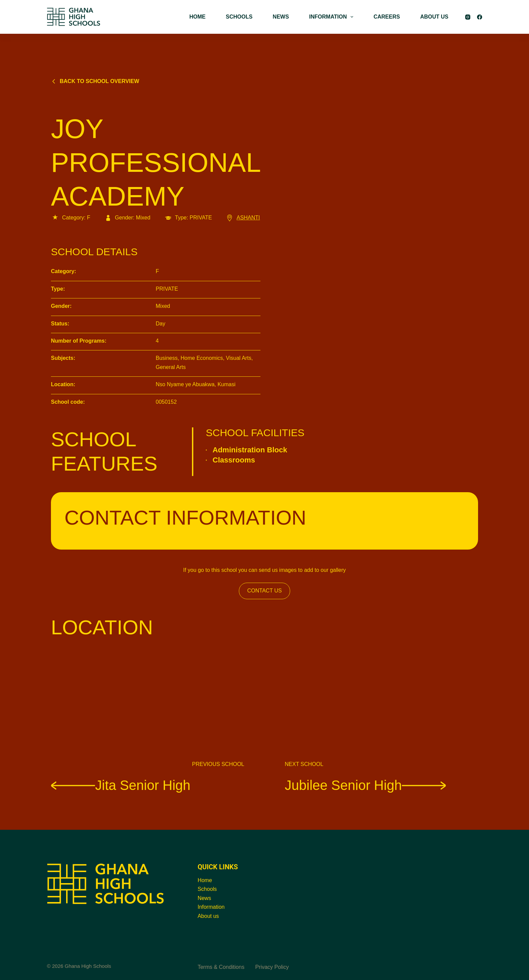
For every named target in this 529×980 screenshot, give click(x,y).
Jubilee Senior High (365, 785)
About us (208, 916)
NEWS (281, 17)
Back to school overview (95, 81)
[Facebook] (480, 17)
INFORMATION (332, 17)
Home (205, 880)
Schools (207, 889)
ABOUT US (434, 17)
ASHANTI (243, 218)
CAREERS (387, 17)
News (204, 898)
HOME (197, 17)
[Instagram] (468, 17)
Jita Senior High (121, 785)
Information (211, 907)
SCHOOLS (239, 17)
